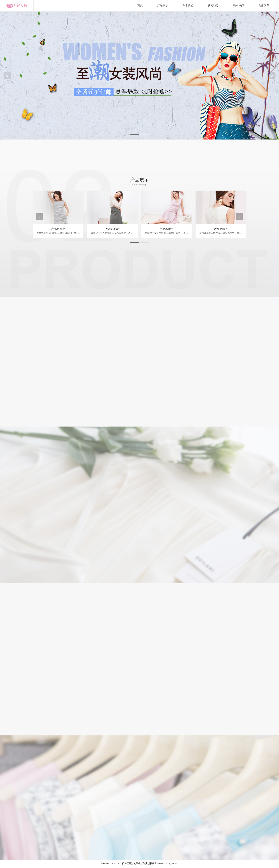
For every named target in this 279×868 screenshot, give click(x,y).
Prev (7, 75)
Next (272, 75)
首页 (140, 5)
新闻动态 (213, 5)
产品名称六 (112, 229)
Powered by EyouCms (167, 864)
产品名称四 (221, 229)
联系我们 (238, 5)
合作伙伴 (264, 5)
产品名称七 (58, 229)
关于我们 (188, 5)
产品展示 (163, 5)
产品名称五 (167, 229)
